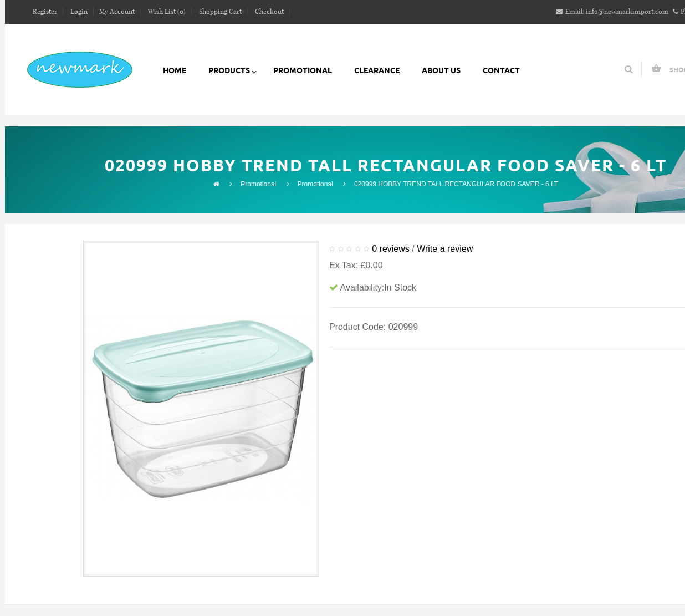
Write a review (445, 249)
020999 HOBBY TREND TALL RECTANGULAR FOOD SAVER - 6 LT (456, 184)
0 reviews (391, 249)
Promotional (258, 184)
